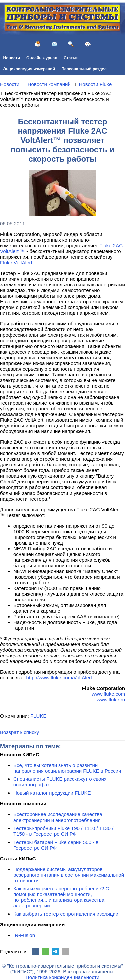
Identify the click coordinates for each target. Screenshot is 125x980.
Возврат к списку (19, 732)
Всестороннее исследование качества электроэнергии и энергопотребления (58, 817)
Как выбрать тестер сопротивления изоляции (66, 914)
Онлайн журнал (42, 58)
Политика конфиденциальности (62, 977)
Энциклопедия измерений (29, 69)
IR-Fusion (24, 935)
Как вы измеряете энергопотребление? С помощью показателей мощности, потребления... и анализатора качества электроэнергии (61, 897)
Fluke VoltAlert (16, 262)
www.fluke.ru (111, 700)
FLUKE (38, 716)
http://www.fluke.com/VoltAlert (59, 678)
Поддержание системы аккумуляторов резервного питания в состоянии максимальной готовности (69, 875)
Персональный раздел (84, 69)
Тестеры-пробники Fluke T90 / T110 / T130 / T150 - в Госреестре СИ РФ (63, 831)
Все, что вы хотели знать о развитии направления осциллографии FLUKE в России (67, 768)
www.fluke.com (108, 694)
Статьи (71, 58)
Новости (12, 58)
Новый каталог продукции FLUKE (52, 793)
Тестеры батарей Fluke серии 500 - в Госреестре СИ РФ (56, 845)
